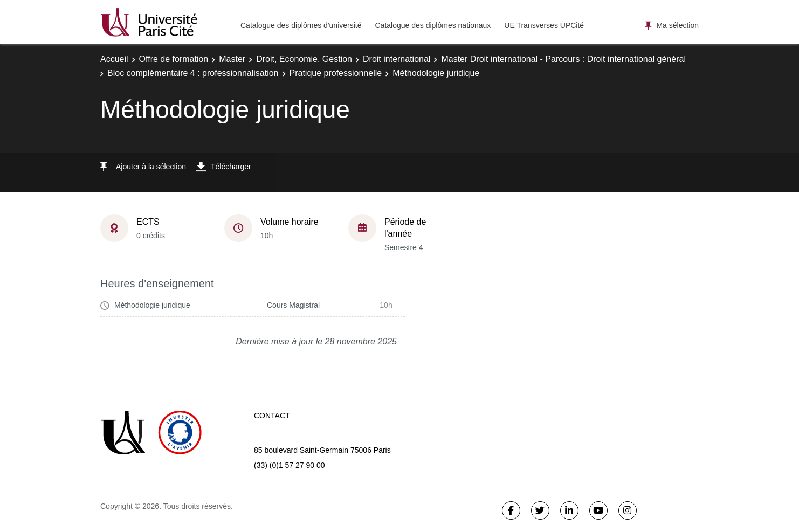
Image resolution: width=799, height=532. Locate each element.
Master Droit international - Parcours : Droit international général (563, 59)
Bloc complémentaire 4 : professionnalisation (193, 73)
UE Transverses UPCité (544, 25)
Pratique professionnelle (336, 73)
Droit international (397, 59)
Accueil (114, 59)
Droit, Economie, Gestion (304, 59)
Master (232, 59)
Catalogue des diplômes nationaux (433, 25)
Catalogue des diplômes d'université (301, 25)
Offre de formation (174, 59)
